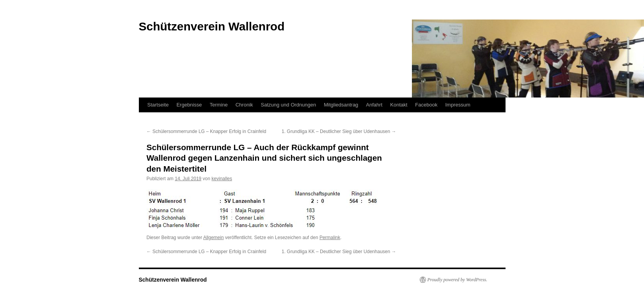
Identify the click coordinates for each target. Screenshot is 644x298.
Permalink (330, 238)
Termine (218, 105)
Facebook (426, 105)
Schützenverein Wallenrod (173, 280)
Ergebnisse (189, 105)
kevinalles (222, 179)
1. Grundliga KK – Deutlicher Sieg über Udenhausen (339, 131)
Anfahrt (374, 105)
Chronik (244, 105)
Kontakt (399, 105)
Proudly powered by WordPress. (458, 280)
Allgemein (214, 238)
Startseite (158, 105)
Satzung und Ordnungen (289, 105)
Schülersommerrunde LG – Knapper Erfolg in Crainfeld (207, 131)
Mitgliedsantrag (341, 105)
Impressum (458, 105)
